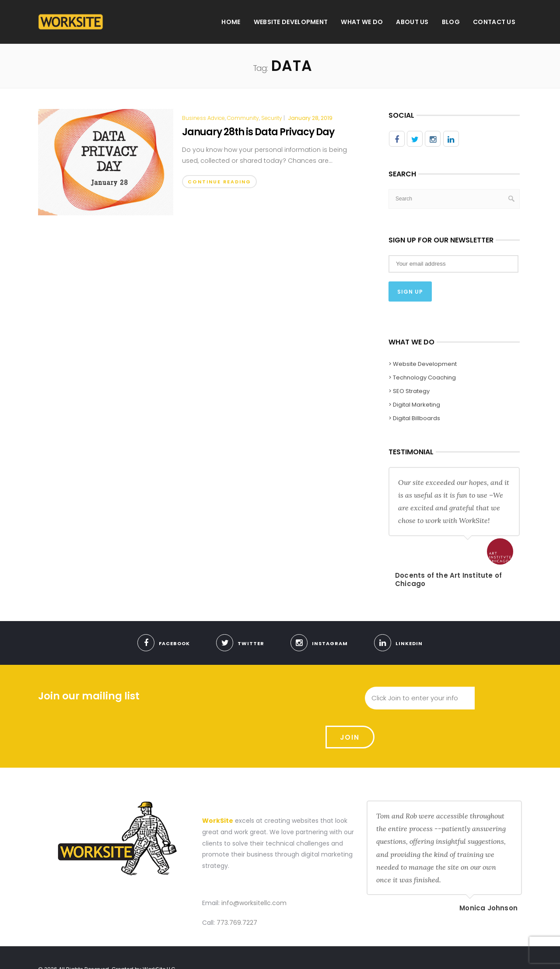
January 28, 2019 (310, 118)
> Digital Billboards (414, 417)
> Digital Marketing (414, 404)
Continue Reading (219, 182)
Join (499, 697)
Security (272, 118)
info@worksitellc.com (254, 866)
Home (231, 22)
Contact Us (494, 22)
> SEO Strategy (409, 390)
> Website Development (423, 363)
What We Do (362, 22)
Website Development (291, 22)
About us (412, 22)
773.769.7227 (237, 886)
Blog (451, 22)
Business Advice (203, 118)
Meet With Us (425, 953)
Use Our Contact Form (484, 953)
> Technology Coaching (422, 377)
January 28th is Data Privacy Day (258, 132)
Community (243, 118)
